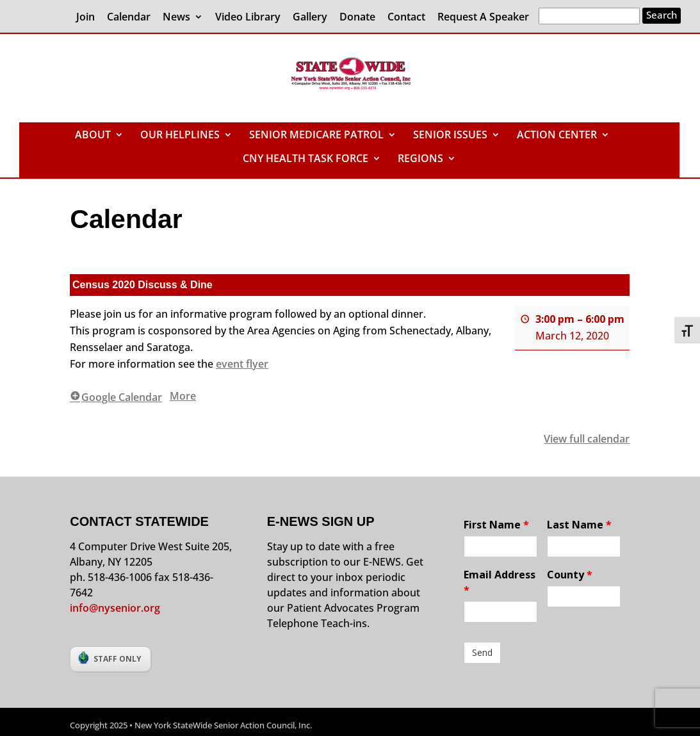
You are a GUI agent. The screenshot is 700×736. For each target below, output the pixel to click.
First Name (496, 525)
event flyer (242, 363)
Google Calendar (116, 397)
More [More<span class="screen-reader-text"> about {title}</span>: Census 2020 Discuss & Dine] (183, 395)
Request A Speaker (483, 18)
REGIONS (420, 159)
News (176, 18)
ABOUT (93, 136)
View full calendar (587, 439)
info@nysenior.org (115, 608)
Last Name (579, 525)
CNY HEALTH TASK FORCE (305, 159)
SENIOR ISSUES (450, 136)
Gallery (310, 18)
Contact (406, 18)
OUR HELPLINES (180, 136)
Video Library (248, 18)
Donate (357, 18)
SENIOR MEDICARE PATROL (316, 136)
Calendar (129, 18)
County (570, 575)
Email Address (500, 582)
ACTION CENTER (557, 136)
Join (85, 18)
